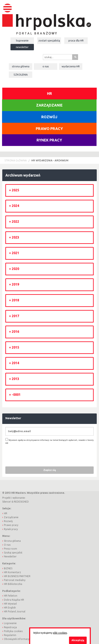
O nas (46, 66)
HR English (10, 608)
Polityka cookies (13, 631)
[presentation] (37, 455)
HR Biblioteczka (13, 584)
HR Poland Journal (15, 611)
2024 (15, 206)
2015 (15, 347)
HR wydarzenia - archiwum (50, 160)
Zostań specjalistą (49, 40)
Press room (10, 549)
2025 (15, 190)
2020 (15, 269)
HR (49, 93)
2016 (15, 332)
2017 (15, 316)
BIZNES (8, 568)
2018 (15, 300)
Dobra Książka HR (14, 600)
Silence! (7, 502)
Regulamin (10, 635)
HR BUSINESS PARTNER (17, 576)
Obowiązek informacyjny (18, 639)
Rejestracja (10, 627)
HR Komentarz (12, 572)
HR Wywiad (10, 604)
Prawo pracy (49, 129)
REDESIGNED (21, 502)
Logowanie (22, 40)
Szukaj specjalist (13, 553)
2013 (15, 379)
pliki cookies (60, 633)
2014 (15, 363)
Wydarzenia (71, 66)
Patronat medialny (15, 580)
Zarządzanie (49, 105)
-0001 (16, 395)
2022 (15, 222)
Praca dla (76, 40)
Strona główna (21, 66)
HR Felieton (11, 596)
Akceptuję (78, 640)
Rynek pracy (49, 140)
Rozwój (49, 117)
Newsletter (22, 47)
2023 (15, 237)
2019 (15, 284)
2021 (15, 253)
